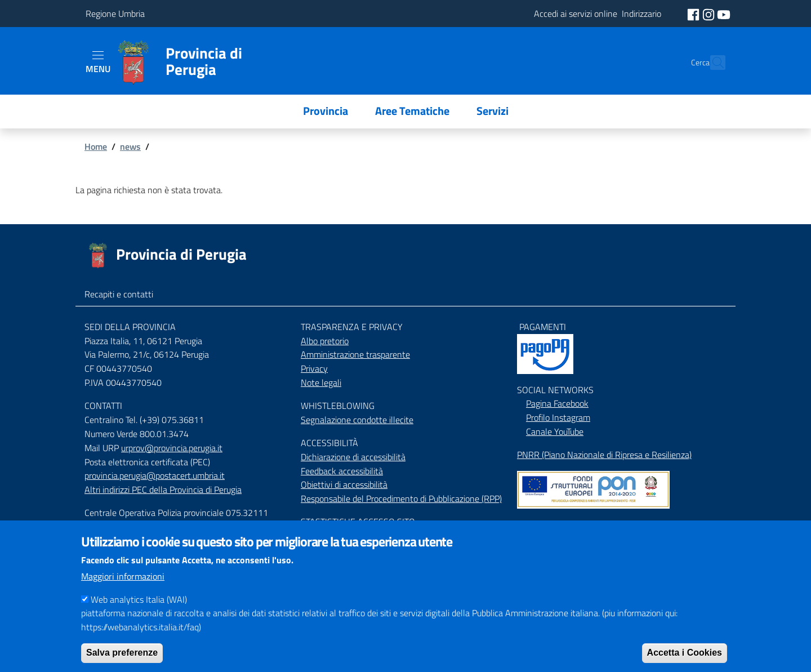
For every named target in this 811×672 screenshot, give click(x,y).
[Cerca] (712, 63)
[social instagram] (710, 14)
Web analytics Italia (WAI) (139, 608)
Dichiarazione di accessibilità (353, 457)
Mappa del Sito (545, 524)
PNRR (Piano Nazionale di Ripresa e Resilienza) (604, 455)
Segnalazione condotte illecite (357, 420)
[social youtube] (724, 14)
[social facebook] (694, 14)
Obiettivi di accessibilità (344, 484)
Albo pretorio (325, 341)
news (130, 146)
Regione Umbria (115, 14)
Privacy (314, 368)
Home (96, 146)
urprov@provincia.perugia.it (172, 448)
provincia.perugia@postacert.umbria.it (155, 475)
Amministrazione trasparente (355, 354)
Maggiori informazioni (123, 585)
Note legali (321, 382)
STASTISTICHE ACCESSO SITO (358, 522)
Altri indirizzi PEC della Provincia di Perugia (163, 489)
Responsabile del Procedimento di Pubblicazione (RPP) (401, 499)
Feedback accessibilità (342, 471)
